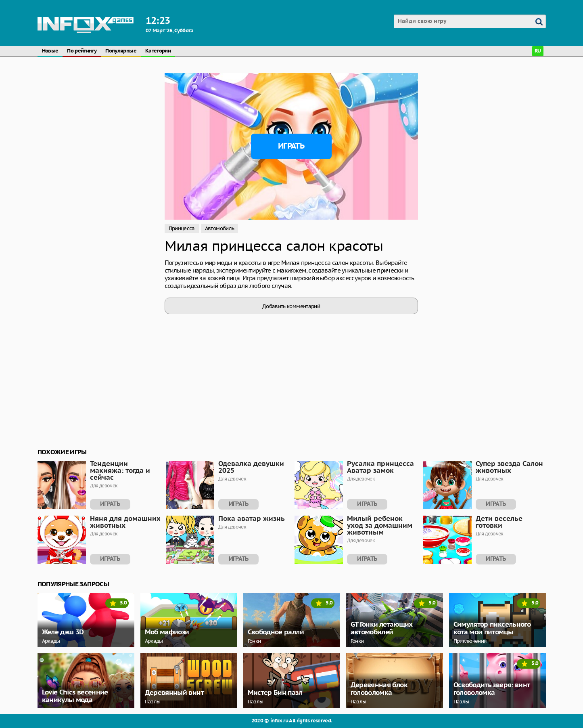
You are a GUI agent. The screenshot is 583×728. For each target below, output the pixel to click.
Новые (50, 51)
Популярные (121, 51)
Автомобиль (220, 228)
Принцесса (182, 228)
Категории (158, 51)
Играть (291, 146)
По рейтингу (82, 51)
